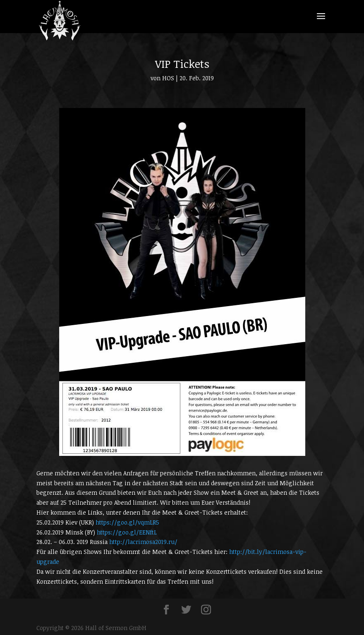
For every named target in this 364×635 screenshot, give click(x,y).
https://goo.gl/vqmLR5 (127, 522)
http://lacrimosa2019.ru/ (143, 542)
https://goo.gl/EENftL (127, 532)
